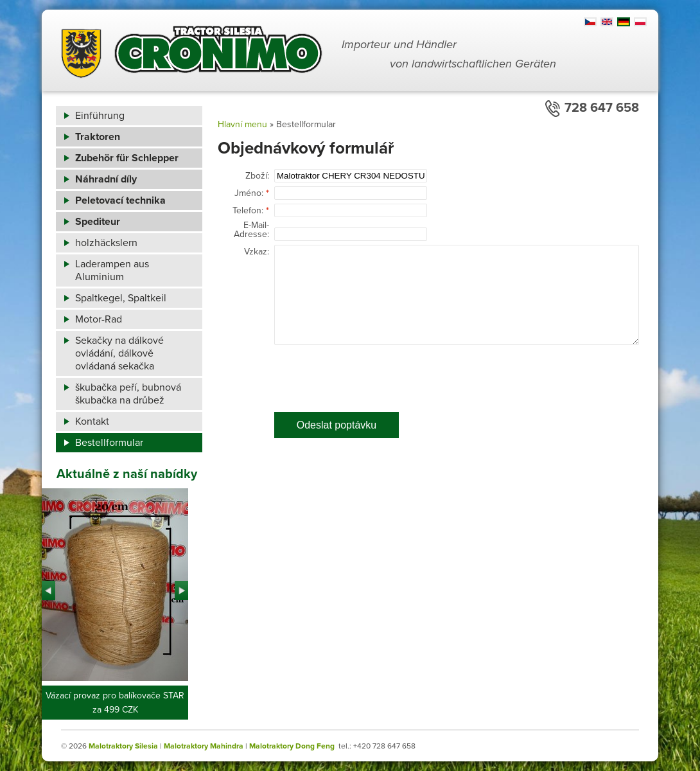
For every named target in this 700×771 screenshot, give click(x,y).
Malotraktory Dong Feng (292, 746)
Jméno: (249, 193)
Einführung (100, 116)
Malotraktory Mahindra (204, 746)
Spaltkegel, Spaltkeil (121, 298)
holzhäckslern (106, 243)
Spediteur (98, 222)
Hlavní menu (242, 124)
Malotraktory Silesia (123, 746)
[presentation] (372, 374)
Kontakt (92, 421)
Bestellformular (109, 443)
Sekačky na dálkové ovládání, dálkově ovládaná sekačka (119, 353)
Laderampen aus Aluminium (112, 270)
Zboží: (257, 176)
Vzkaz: (257, 252)
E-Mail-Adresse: (251, 230)
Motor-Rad (99, 319)
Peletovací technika (120, 200)
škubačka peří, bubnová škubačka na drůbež (128, 394)
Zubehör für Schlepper (127, 158)
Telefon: (248, 211)
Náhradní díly (106, 179)
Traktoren (98, 137)
